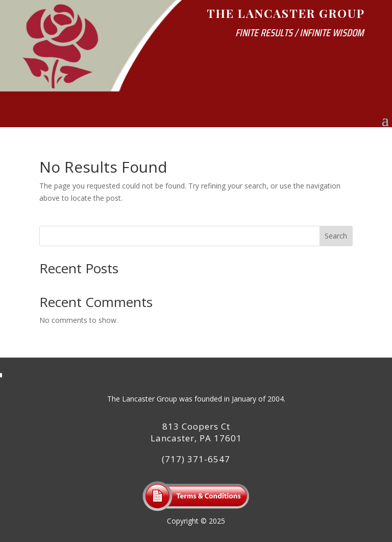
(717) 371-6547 (196, 459)
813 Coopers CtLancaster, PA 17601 (196, 432)
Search (336, 236)
